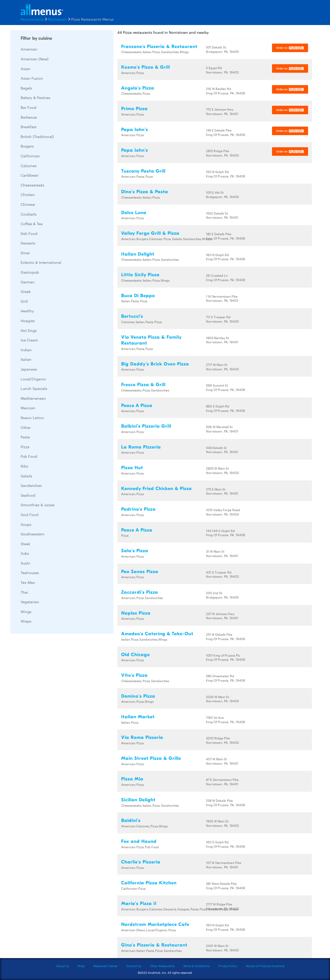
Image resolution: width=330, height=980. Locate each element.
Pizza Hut (132, 468)
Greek (26, 291)
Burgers (27, 146)
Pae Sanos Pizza (140, 572)
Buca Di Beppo (138, 296)
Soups (26, 524)
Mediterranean (33, 398)
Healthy (27, 311)
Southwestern (33, 534)
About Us (63, 966)
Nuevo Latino (32, 418)
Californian (30, 156)
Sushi (25, 563)
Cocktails (29, 214)
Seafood (28, 495)
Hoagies (28, 321)
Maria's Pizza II (139, 904)
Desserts (28, 243)
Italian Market (138, 717)
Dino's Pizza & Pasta (145, 192)
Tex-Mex (28, 582)
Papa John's (135, 130)
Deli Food (29, 233)
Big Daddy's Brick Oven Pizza (155, 364)
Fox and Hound (139, 841)
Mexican (28, 408)
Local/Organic (33, 379)
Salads (26, 476)
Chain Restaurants (162, 966)
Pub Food (29, 456)
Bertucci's (132, 316)
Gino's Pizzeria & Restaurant (154, 945)
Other (26, 427)
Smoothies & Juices (38, 505)
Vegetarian (30, 602)
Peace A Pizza (137, 406)
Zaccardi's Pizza (140, 592)
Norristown (57, 19)
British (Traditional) (37, 136)
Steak (25, 544)
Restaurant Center (105, 966)
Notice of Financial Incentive (265, 966)
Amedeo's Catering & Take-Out (157, 634)
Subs (25, 553)
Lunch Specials (34, 388)
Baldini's (131, 820)
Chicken (28, 194)
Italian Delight (138, 254)
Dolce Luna (134, 213)
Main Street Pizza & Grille (151, 758)
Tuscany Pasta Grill (143, 171)
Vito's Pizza (134, 675)
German (28, 282)
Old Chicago (135, 655)
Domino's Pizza (138, 696)
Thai (24, 592)
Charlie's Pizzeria (141, 862)
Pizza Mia (132, 779)
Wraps (26, 621)
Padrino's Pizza (138, 509)
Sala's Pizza (135, 551)
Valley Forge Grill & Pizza (150, 233)
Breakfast (29, 127)
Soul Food (30, 514)
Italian (26, 359)
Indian (26, 350)
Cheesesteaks (32, 185)
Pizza (25, 447)
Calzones (29, 166)
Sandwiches (31, 485)
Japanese (29, 369)
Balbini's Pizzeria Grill (146, 426)
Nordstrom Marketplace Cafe (155, 924)
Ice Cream (29, 340)
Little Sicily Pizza (140, 275)
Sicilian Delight (138, 800)
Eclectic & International (41, 262)
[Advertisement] (49, 715)
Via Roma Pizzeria (142, 737)
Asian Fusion (32, 78)
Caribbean (30, 175)
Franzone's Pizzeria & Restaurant (159, 47)
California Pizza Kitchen (149, 883)
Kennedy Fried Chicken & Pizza (156, 489)
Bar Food (28, 107)
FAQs (81, 966)
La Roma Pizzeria (141, 447)
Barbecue (29, 117)
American (29, 49)
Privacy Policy (228, 966)
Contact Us (134, 966)
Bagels (26, 88)
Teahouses (30, 573)
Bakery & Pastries (35, 97)
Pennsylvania (32, 19)
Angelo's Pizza (138, 88)
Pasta (25, 437)
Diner (25, 253)
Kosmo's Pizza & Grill (146, 67)
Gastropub (30, 272)
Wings (26, 611)
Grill (24, 301)
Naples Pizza (136, 613)
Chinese (28, 204)
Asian (26, 69)
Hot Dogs (29, 330)
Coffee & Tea (32, 224)
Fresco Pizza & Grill (143, 385)
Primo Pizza (134, 109)
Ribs (24, 466)
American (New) (35, 59)
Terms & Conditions (196, 966)
